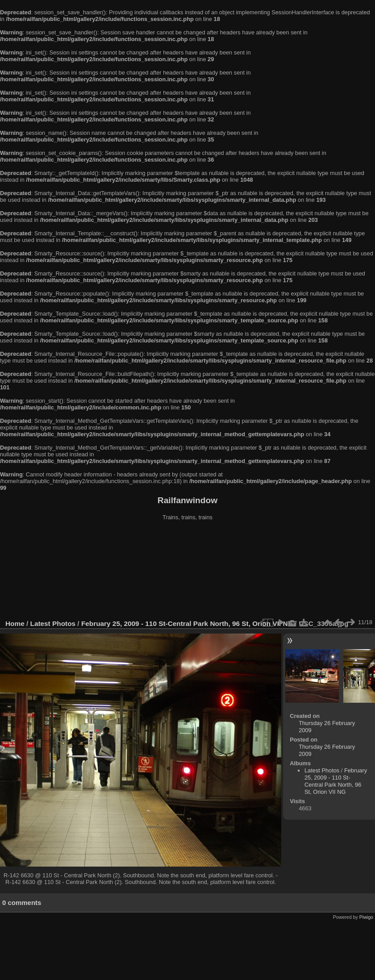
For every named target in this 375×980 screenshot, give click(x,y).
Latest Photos (53, 623)
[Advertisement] (188, 571)
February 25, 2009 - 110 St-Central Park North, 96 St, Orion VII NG (187, 623)
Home (15, 623)
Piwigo (366, 917)
